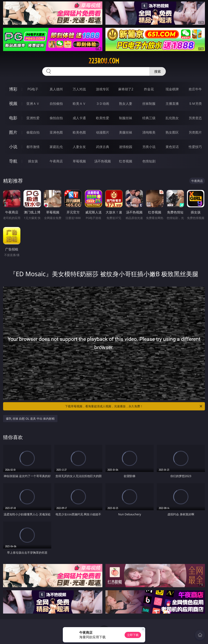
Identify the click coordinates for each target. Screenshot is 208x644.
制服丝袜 (126, 118)
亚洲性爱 (33, 118)
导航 (13, 161)
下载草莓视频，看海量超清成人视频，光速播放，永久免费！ (134, 406)
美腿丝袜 (126, 132)
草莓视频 (79, 161)
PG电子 (33, 89)
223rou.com (104, 61)
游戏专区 (103, 89)
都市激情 (33, 147)
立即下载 (133, 635)
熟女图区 (172, 132)
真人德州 (56, 89)
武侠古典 (103, 147)
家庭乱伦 (56, 147)
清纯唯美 (149, 132)
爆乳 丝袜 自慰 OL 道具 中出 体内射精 (30, 419)
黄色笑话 (172, 147)
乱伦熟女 (172, 118)
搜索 (158, 71)
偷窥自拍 (33, 132)
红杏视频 (126, 161)
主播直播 (172, 104)
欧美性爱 (103, 118)
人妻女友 (79, 147)
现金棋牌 (172, 89)
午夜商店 (56, 161)
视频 (13, 103)
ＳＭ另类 (195, 104)
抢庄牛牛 (195, 89)
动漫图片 (103, 132)
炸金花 (149, 89)
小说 (13, 147)
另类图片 (195, 132)
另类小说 (149, 147)
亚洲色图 (56, 132)
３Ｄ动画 (103, 104)
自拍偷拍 (56, 104)
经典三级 (149, 118)
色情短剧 (149, 161)
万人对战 (79, 89)
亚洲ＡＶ (33, 104)
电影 (13, 118)
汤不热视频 (103, 161)
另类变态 (195, 118)
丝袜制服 (149, 104)
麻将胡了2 (126, 89)
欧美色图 (79, 132)
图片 (13, 132)
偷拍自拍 (56, 118)
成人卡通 (79, 118)
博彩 (13, 89)
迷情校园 (126, 147)
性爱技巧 (195, 147)
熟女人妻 (126, 104)
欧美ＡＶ (79, 104)
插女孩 (33, 161)
